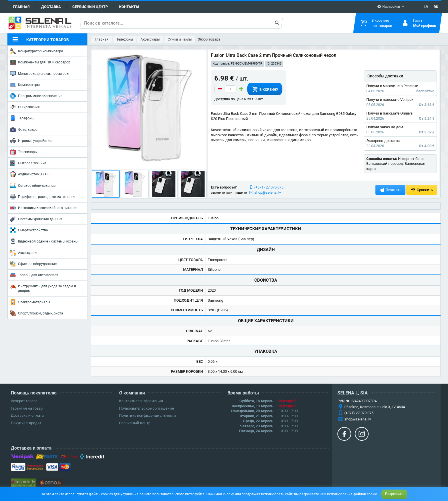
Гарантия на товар (27, 408)
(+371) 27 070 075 (269, 187)
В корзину (265, 89)
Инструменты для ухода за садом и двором (43, 288)
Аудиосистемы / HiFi (31, 174)
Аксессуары (24, 253)
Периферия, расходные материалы (43, 197)
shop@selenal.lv (268, 192)
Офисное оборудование (33, 264)
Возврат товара (24, 401)
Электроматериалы (30, 302)
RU (436, 7)
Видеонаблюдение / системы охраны (44, 241)
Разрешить (394, 494)
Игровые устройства (31, 141)
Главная (21, 7)
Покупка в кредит (26, 423)
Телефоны (22, 118)
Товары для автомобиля (34, 275)
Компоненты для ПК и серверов (40, 62)
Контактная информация (141, 401)
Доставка (51, 7)
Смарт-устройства (29, 230)
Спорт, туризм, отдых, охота (37, 313)
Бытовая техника (28, 163)
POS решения (25, 107)
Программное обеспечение (36, 96)
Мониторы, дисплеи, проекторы (40, 74)
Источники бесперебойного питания (44, 208)
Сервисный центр (90, 7)
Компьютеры (25, 85)
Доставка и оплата (27, 415)
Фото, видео (24, 130)
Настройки (389, 7)
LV (426, 7)
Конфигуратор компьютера (37, 51)
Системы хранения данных (36, 219)
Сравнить (422, 190)
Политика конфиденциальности (148, 415)
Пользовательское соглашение (147, 408)
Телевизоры (24, 152)
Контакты (129, 7)
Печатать (391, 190)
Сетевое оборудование (33, 186)
